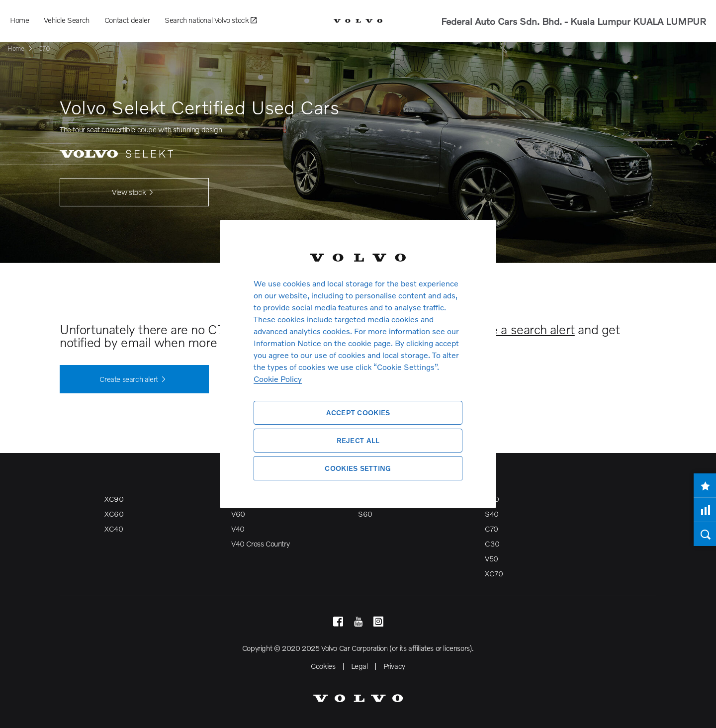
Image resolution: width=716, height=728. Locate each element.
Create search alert (134, 379)
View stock (134, 192)
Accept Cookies (358, 412)
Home (19, 20)
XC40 (114, 529)
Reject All (358, 440)
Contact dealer (127, 20)
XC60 (114, 514)
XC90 (114, 499)
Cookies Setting (358, 468)
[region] (358, 364)
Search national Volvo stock (210, 20)
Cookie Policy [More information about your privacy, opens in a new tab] (278, 379)
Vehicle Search (66, 20)
